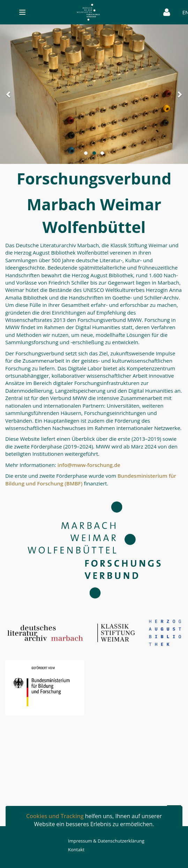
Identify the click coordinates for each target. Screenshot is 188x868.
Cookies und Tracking (55, 816)
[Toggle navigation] (83, 12)
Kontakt (76, 850)
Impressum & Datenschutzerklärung (106, 841)
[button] (14, 94)
